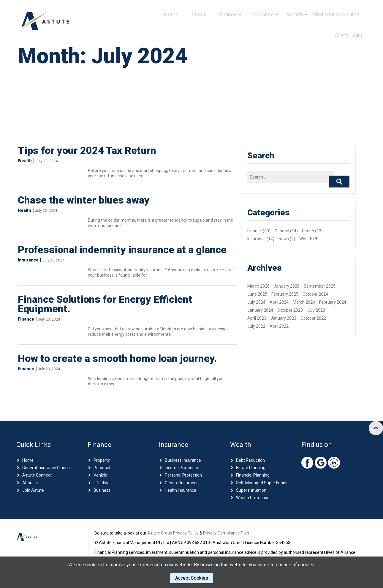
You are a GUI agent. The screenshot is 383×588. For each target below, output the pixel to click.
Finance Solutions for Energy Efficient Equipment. (105, 304)
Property (102, 460)
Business (102, 490)
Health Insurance (181, 490)
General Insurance (182, 483)
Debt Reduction (250, 460)
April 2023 (257, 318)
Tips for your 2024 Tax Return (87, 150)
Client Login (348, 35)
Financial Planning (253, 475)
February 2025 (285, 294)
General (282, 231)
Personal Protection (183, 475)
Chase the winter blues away (84, 200)
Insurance (262, 14)
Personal (102, 468)
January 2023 (283, 318)
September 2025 (320, 286)
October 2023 (290, 310)
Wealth (295, 14)
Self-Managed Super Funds (262, 483)
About (198, 14)
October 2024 (315, 294)
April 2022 (279, 326)
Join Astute (33, 490)
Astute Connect (37, 475)
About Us (31, 483)
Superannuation (251, 490)
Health (24, 210)
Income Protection (182, 468)
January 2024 (260, 310)
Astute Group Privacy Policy (173, 533)
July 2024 (256, 302)
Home (171, 14)
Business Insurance (183, 460)
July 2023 (316, 310)
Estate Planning (251, 468)
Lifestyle (102, 483)
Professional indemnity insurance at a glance (122, 250)
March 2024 (304, 302)
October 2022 (313, 318)
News (284, 239)
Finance (228, 14)
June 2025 (257, 294)
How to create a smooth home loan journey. (117, 358)
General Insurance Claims (46, 468)
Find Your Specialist (336, 14)
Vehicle (100, 475)
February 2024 (333, 302)
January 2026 (287, 286)
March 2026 (258, 286)
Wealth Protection (253, 498)
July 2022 (256, 326)
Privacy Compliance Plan (226, 533)
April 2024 (279, 302)
